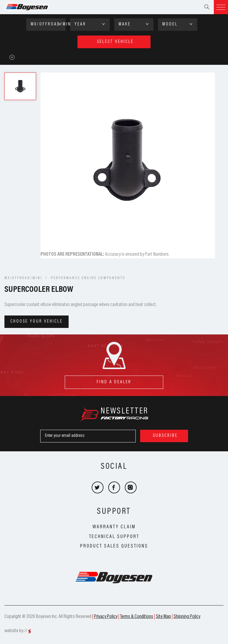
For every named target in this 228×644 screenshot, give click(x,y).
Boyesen (34, 7)
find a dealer (114, 380)
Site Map (163, 617)
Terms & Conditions (137, 617)
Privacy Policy (106, 617)
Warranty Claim (114, 527)
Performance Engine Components (88, 278)
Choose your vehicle (37, 322)
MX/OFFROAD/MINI (23, 278)
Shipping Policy (187, 617)
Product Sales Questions (114, 546)
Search (207, 7)
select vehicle (115, 42)
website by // (16, 631)
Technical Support (114, 537)
